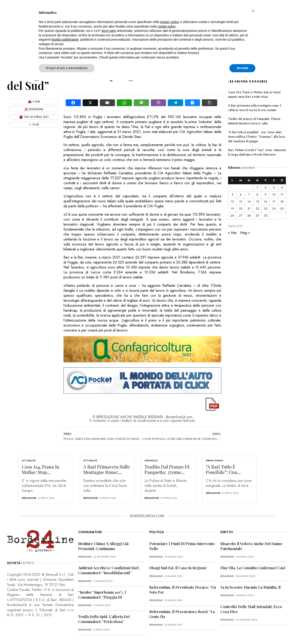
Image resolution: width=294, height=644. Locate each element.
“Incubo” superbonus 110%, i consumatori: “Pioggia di (102, 595)
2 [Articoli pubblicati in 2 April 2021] (266, 188)
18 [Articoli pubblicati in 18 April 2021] (282, 202)
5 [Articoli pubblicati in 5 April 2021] (232, 195)
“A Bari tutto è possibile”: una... (223, 469)
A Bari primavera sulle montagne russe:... (107, 469)
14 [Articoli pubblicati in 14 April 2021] (249, 202)
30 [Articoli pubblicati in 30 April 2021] (266, 216)
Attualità (29, 460)
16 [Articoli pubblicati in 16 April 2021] (266, 202)
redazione (29, 498)
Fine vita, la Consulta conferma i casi (253, 568)
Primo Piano (215, 460)
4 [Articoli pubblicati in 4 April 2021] (282, 188)
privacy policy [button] (170, 22)
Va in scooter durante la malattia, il (251, 587)
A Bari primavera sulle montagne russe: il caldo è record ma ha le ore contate (255, 108)
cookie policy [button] (167, 26)
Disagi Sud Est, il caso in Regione (178, 568)
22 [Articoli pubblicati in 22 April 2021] (257, 209)
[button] (253, 11)
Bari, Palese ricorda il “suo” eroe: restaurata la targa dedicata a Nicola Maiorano (257, 152)
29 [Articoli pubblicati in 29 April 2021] (257, 216)
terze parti (109, 31)
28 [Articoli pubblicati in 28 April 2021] (249, 216)
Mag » (245, 233)
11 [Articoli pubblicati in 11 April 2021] (282, 195)
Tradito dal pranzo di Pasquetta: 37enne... (167, 469)
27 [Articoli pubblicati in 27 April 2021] (241, 216)
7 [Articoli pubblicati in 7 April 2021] (249, 195)
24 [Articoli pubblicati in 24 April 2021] (274, 209)
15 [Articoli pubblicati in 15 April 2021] (258, 202)
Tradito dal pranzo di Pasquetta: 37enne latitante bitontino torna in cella (254, 121)
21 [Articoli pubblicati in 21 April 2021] (249, 209)
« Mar (232, 233)
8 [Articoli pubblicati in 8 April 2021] (257, 195)
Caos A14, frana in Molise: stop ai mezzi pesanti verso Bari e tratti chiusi (254, 94)
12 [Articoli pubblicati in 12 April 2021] (232, 202)
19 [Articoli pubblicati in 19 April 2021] (232, 209)
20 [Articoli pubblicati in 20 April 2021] (241, 209)
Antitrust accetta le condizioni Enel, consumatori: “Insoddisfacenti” (109, 570)
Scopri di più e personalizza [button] (67, 68)
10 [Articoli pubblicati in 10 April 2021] (274, 195)
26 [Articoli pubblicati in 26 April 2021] (232, 216)
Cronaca (151, 460)
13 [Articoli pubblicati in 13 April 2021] (241, 202)
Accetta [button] (242, 68)
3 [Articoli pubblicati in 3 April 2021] (274, 188)
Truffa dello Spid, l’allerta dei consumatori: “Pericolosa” (104, 619)
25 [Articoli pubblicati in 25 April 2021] (282, 209)
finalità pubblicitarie (65, 40)
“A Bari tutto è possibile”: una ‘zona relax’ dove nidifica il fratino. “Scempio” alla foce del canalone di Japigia (256, 137)
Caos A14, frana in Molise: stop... (41, 469)
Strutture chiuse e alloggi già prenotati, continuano (103, 546)
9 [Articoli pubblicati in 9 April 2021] (266, 195)
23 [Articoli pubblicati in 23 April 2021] (266, 209)
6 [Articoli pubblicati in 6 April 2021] (241, 195)
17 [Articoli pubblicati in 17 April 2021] (274, 202)
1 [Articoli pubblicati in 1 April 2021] (257, 188)
